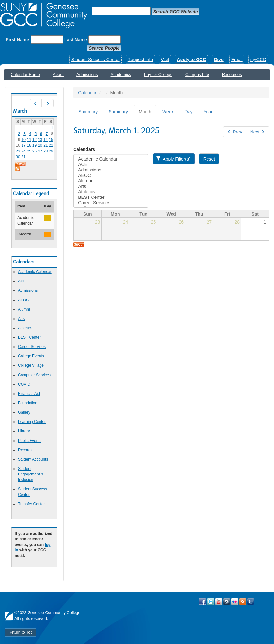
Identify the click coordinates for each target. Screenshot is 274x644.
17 (23, 145)
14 (45, 140)
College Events (31, 356)
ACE (22, 281)
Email (237, 60)
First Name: (18, 40)
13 (40, 140)
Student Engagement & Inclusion (31, 474)
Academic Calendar (35, 272)
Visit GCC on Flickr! (235, 602)
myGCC (258, 60)
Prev (234, 132)
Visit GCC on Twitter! (211, 602)
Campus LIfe (197, 74)
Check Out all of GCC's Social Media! (251, 602)
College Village (31, 365)
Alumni (24, 309)
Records (25, 450)
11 (29, 140)
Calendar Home (25, 74)
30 (18, 157)
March (20, 111)
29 (51, 151)
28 (45, 151)
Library (24, 431)
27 (40, 151)
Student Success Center (96, 60)
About (58, 74)
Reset (209, 159)
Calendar (87, 93)
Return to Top (20, 632)
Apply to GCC (191, 60)
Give (218, 60)
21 (45, 145)
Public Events (30, 441)
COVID (24, 384)
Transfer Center (31, 504)
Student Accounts (33, 459)
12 (35, 140)
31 (23, 157)
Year (208, 112)
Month (148, 113)
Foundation (28, 403)
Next (258, 132)
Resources (232, 74)
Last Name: (76, 40)
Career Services (32, 347)
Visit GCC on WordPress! (227, 602)
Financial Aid (29, 394)
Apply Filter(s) (173, 159)
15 (51, 140)
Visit (165, 60)
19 (35, 145)
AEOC (23, 300)
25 (29, 151)
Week (168, 112)
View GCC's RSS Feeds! (243, 602)
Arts (21, 319)
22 (51, 145)
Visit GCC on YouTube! (219, 602)
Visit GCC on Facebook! (203, 602)
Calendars (84, 149)
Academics (121, 74)
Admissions (87, 74)
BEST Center (29, 337)
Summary (88, 112)
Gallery (24, 412)
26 (35, 151)
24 (23, 151)
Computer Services (34, 375)
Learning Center (32, 422)
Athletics (25, 328)
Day (189, 112)
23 (18, 151)
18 (29, 145)
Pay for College (158, 74)
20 (40, 145)
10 (23, 140)
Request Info (140, 60)
